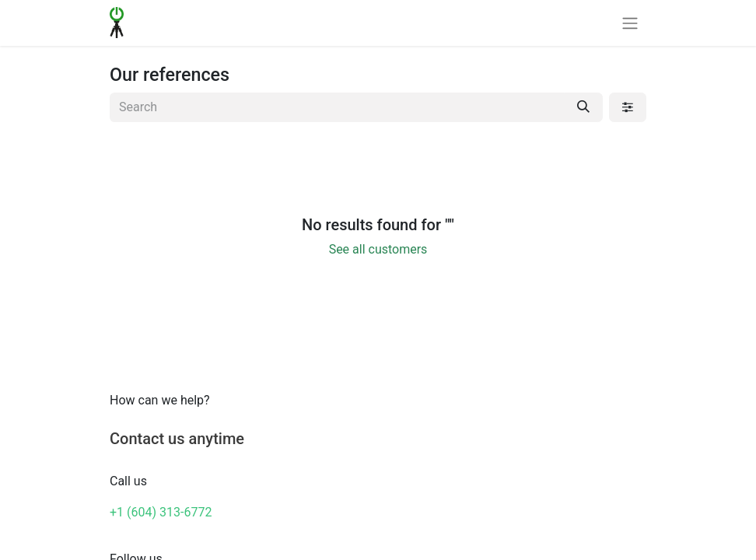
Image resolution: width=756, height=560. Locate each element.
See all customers (378, 249)
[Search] (583, 107)
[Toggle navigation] (630, 23)
